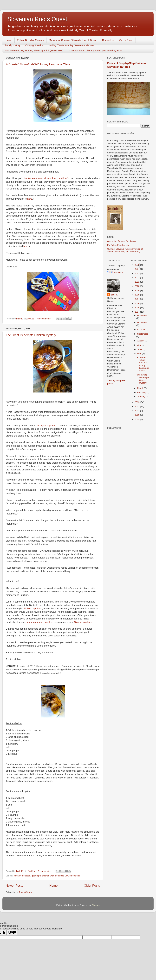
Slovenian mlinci (83, 622)
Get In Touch (126, 40)
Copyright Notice (34, 45)
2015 (137, 308)
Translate (115, 273)
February (142, 392)
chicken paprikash (33, 609)
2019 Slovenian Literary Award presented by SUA (95, 50)
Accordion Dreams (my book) (121, 241)
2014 (137, 312)
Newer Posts (14, 886)
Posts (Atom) (26, 892)
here (30, 199)
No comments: (44, 319)
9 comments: (45, 871)
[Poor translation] (12, 933)
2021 (137, 282)
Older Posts (92, 886)
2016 (137, 303)
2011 (137, 411)
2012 (137, 406)
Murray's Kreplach (45, 426)
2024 (137, 269)
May (140, 354)
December (142, 316)
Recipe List (108, 40)
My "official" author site (118, 245)
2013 (137, 402)
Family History (13, 45)
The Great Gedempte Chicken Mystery (31, 335)
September (143, 334)
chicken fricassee (22, 876)
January (142, 397)
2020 (137, 286)
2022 (137, 278)
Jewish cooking (73, 876)
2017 (137, 299)
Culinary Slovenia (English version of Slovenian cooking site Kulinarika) (125, 250)
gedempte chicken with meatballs (48, 876)
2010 (137, 415)
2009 (137, 419)
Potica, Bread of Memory (30, 40)
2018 (137, 295)
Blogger (95, 905)
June (140, 349)
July (140, 345)
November (142, 323)
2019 (137, 290)
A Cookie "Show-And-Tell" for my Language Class (38, 64)
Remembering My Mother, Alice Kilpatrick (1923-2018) (34, 50)
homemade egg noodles (39, 622)
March (141, 388)
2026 (137, 265)
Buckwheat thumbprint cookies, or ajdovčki (47, 178)
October (142, 329)
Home (9, 40)
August (141, 341)
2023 (137, 273)
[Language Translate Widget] (123, 266)
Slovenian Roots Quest (37, 19)
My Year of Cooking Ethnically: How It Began (73, 40)
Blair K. (114, 295)
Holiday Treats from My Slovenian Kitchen (71, 45)
